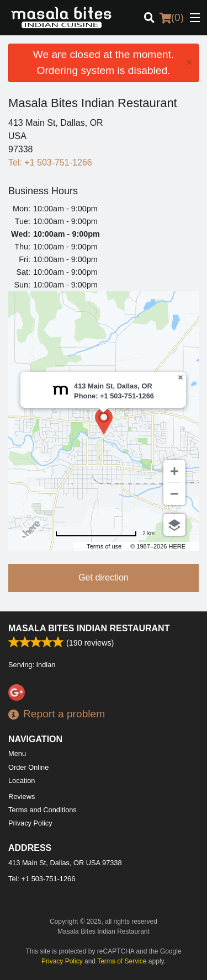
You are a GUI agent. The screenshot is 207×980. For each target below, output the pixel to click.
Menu (17, 753)
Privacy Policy (30, 823)
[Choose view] (174, 525)
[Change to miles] (105, 533)
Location (22, 781)
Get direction (104, 577)
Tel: (50, 163)
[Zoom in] (174, 471)
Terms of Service (122, 961)
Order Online (28, 767)
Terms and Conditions (43, 810)
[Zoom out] (174, 494)
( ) (172, 18)
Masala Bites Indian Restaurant (89, 628)
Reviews (22, 797)
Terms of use (104, 546)
